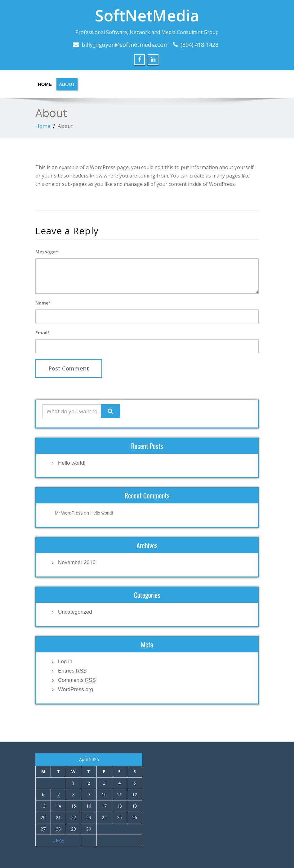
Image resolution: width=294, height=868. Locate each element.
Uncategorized (75, 612)
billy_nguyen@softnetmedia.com (125, 45)
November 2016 (77, 562)
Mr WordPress (69, 513)
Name (43, 303)
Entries (72, 671)
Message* (47, 252)
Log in (65, 662)
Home (45, 84)
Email (42, 333)
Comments (77, 680)
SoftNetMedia (147, 15)
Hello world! (72, 463)
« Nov (58, 840)
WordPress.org (76, 689)
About (67, 84)
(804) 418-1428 (199, 45)
